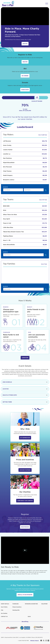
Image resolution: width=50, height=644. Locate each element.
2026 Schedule (25, 382)
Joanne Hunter (8, 150)
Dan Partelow (7, 158)
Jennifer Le (7, 154)
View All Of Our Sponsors (25, 595)
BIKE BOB (6, 206)
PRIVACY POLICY (35, 641)
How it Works (4, 607)
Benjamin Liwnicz (9, 180)
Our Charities (4, 613)
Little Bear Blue (8, 227)
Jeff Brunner (7, 141)
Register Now (25, 527)
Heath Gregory (8, 175)
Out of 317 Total (43, 200)
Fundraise (15, 604)
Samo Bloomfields (9, 245)
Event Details (5, 604)
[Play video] (25, 550)
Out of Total (44, 264)
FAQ (2, 610)
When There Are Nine (10, 215)
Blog (29, 617)
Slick (5, 210)
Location (25, 389)
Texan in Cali (7, 223)
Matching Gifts (16, 610)
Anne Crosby (7, 145)
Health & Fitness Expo (25, 395)
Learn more (25, 358)
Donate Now (25, 90)
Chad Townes (7, 171)
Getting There (25, 402)
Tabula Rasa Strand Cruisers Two (13, 232)
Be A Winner (25, 76)
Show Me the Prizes (25, 470)
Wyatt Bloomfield (9, 163)
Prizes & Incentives (17, 607)
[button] (47, 4)
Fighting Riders (8, 236)
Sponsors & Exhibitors (31, 604)
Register (25, 44)
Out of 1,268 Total (43, 135)
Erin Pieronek (7, 167)
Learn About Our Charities (25, 501)
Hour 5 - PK (7, 240)
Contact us (4, 617)
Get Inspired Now (25, 438)
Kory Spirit (7, 219)
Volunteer (44, 604)
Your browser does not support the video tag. (25, 16)
